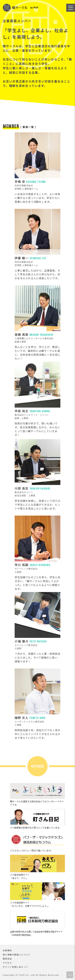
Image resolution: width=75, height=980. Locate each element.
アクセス (7, 963)
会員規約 (7, 950)
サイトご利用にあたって (15, 967)
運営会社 (7, 959)
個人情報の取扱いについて (17, 955)
